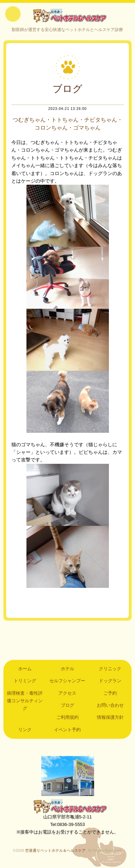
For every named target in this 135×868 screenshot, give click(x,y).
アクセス (67, 693)
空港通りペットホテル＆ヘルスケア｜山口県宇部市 (67, 16)
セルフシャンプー (67, 681)
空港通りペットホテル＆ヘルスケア (68, 806)
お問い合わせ (110, 705)
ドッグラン (110, 681)
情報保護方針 (110, 717)
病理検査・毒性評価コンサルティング (25, 701)
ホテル (67, 669)
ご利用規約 (67, 717)
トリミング (25, 681)
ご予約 (110, 693)
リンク (25, 730)
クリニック (110, 669)
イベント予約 (67, 730)
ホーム (25, 669)
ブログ (67, 705)
